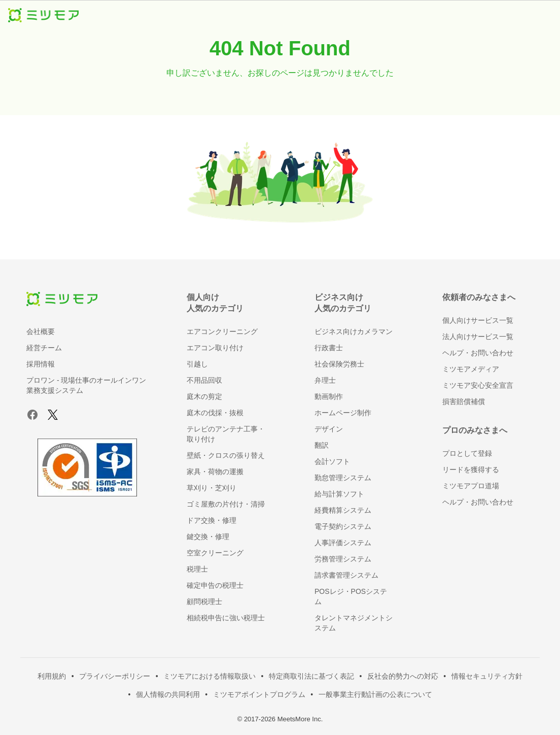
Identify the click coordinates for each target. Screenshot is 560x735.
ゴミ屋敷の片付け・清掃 (226, 504)
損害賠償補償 (464, 402)
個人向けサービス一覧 (478, 320)
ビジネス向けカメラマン (354, 331)
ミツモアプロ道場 (471, 486)
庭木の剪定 (204, 396)
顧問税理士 (204, 602)
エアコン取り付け (215, 348)
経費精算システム (343, 510)
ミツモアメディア (471, 369)
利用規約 (52, 676)
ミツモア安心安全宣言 (478, 385)
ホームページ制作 (343, 413)
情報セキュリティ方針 (487, 676)
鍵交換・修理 (208, 537)
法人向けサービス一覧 (478, 337)
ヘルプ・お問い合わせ (478, 353)
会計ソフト (332, 461)
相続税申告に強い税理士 (226, 618)
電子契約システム (343, 526)
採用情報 (41, 364)
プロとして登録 (467, 453)
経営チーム (44, 348)
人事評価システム (343, 543)
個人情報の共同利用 (168, 694)
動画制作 (329, 396)
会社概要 (41, 331)
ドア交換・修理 (212, 520)
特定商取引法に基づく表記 (311, 676)
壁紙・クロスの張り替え (226, 455)
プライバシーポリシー (115, 676)
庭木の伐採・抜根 (215, 413)
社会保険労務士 (339, 364)
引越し (197, 364)
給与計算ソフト (339, 494)
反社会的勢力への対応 (403, 676)
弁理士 (325, 380)
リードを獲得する (471, 470)
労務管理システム (343, 559)
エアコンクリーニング (222, 331)
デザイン (329, 429)
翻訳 (322, 445)
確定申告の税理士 (215, 585)
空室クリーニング (215, 553)
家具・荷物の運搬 (215, 472)
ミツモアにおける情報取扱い (209, 676)
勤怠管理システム (343, 478)
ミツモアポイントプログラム (259, 694)
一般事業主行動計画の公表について (375, 694)
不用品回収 (204, 380)
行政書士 (329, 348)
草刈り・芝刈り (212, 488)
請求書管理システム (346, 575)
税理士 (197, 569)
